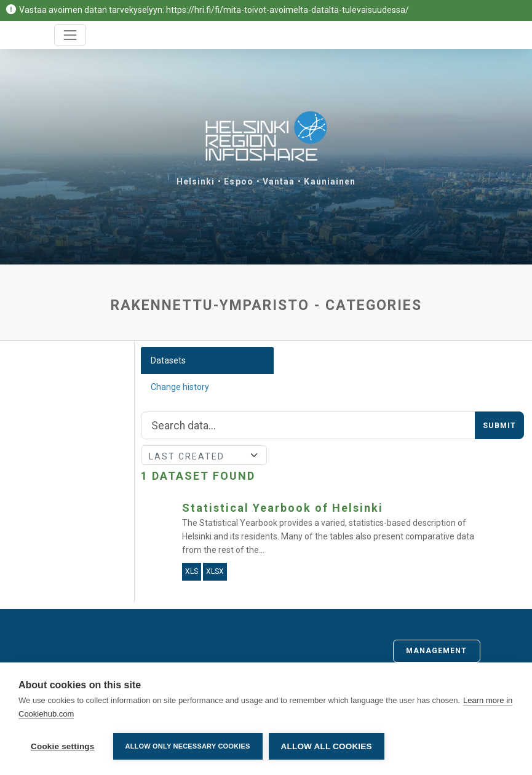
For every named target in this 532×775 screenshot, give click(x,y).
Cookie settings (63, 746)
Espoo (239, 181)
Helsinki (196, 181)
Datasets (168, 360)
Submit (499, 426)
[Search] (308, 426)
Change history (180, 387)
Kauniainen (330, 181)
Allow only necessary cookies (188, 746)
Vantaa (279, 181)
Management (437, 651)
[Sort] (204, 455)
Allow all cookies (327, 746)
